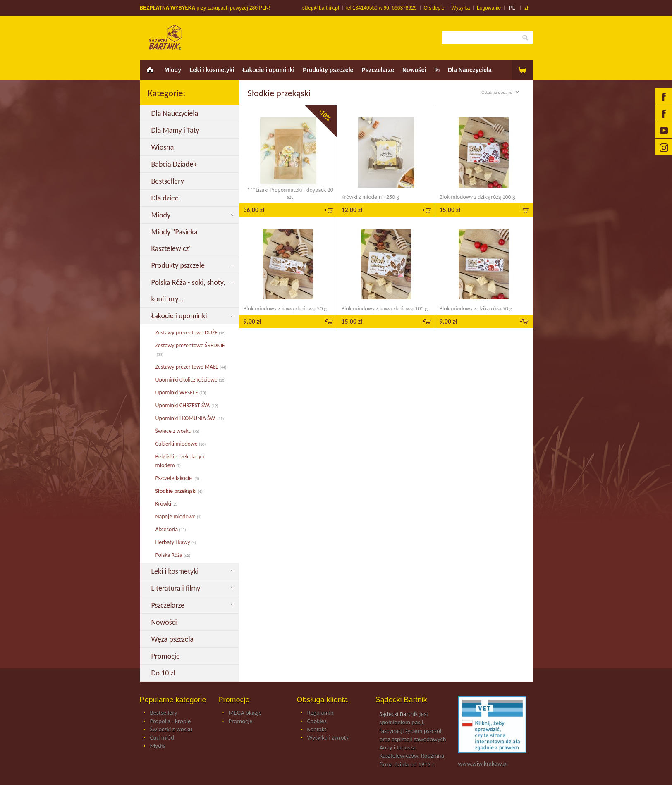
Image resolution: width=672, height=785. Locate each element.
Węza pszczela (173, 639)
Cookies (317, 721)
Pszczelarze (378, 70)
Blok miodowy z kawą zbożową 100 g (385, 309)
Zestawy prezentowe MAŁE (191, 367)
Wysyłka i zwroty (328, 738)
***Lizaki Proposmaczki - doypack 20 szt (290, 193)
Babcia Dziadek (176, 164)
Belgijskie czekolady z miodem (180, 461)
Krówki (166, 504)
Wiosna (164, 147)
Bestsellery (169, 181)
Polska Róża (173, 555)
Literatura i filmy (177, 588)
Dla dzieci (167, 198)
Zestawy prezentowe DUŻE (191, 333)
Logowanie (489, 8)
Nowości (414, 70)
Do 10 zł (164, 673)
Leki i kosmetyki (212, 70)
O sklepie (434, 8)
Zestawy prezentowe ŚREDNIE (190, 350)
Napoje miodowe (179, 517)
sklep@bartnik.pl (321, 8)
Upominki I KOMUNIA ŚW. (190, 418)
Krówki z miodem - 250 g (370, 197)
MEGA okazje (245, 713)
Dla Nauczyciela (470, 70)
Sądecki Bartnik (399, 714)
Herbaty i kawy (176, 542)
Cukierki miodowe (181, 444)
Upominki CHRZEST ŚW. (187, 405)
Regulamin (320, 713)
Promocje (167, 656)
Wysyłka (461, 8)
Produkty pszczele (328, 70)
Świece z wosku (178, 431)
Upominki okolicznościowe (191, 380)
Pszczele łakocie (177, 478)
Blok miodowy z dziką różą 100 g (477, 197)
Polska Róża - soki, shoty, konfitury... (188, 291)
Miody (173, 70)
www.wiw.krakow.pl (483, 764)
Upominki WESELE (181, 392)
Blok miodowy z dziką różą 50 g (476, 309)
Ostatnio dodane (501, 92)
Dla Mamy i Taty (177, 130)
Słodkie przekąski (179, 491)
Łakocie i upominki (268, 70)
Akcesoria (171, 529)
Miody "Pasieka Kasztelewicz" (175, 240)
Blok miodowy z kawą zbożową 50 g (285, 309)
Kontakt (317, 730)
